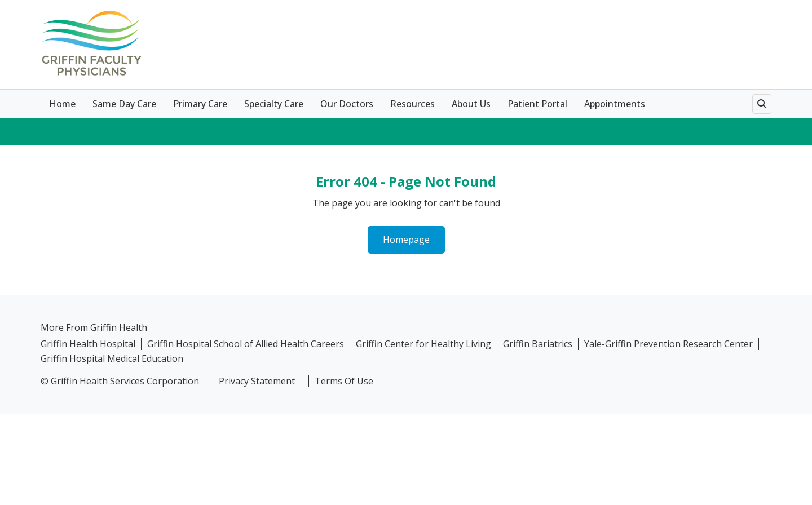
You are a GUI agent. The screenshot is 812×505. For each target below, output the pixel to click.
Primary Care (200, 104)
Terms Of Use (344, 381)
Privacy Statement (257, 381)
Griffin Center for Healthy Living (423, 344)
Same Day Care (124, 104)
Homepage (406, 240)
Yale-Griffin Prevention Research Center (668, 344)
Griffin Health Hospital (88, 344)
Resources (412, 104)
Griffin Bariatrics (538, 344)
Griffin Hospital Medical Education (112, 359)
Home (62, 104)
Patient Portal (537, 104)
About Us (471, 104)
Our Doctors (347, 104)
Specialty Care (274, 104)
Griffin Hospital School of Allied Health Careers (246, 344)
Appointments (615, 104)
